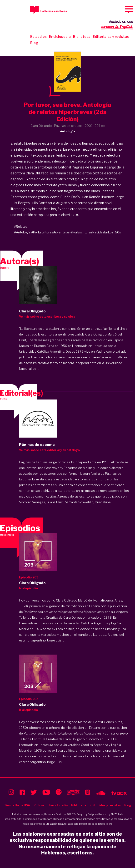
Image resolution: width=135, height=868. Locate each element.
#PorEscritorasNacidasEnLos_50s (96, 232)
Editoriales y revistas (111, 37)
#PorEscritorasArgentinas (50, 232)
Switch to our (117, 25)
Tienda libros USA (17, 805)
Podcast (40, 805)
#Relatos (21, 227)
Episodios (38, 37)
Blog (34, 43)
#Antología (22, 232)
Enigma (92, 814)
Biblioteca (82, 37)
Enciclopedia (60, 37)
